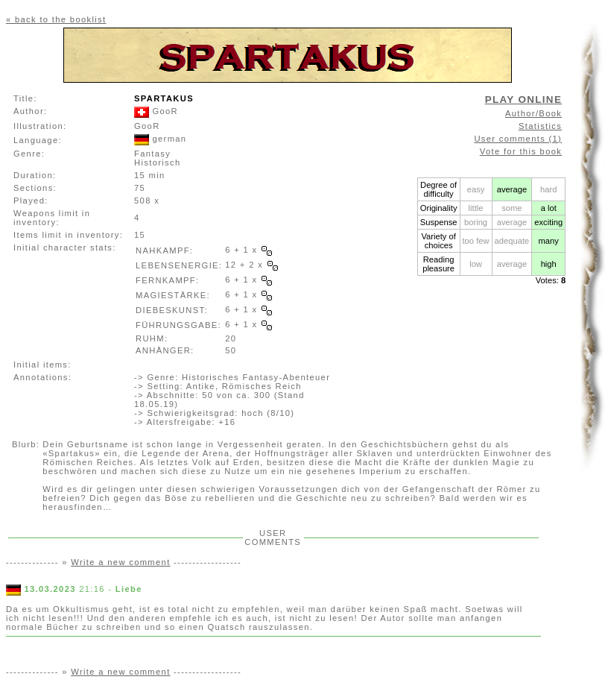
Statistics (540, 126)
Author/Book (533, 113)
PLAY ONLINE (524, 100)
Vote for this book (521, 151)
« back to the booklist (56, 19)
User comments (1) (518, 139)
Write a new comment (120, 562)
